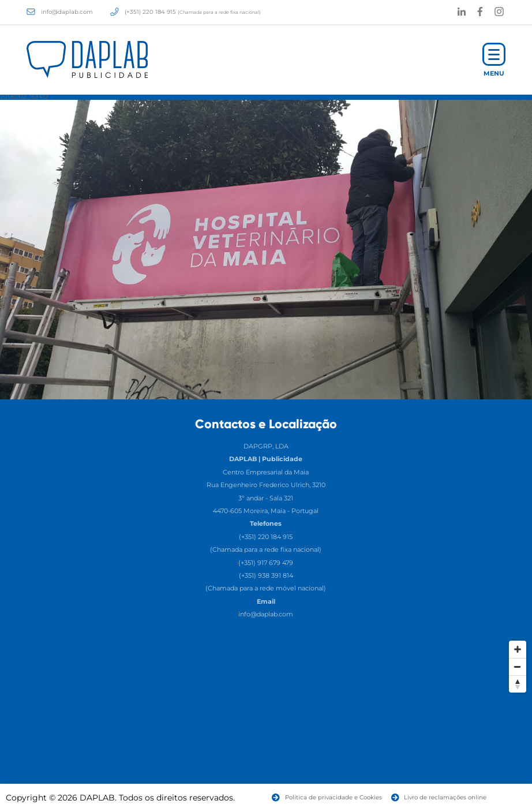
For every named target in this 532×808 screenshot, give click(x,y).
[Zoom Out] (518, 667)
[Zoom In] (518, 649)
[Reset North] (518, 684)
